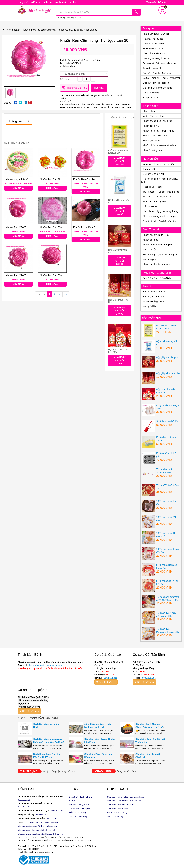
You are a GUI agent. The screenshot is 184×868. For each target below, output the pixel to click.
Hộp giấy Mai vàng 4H (118, 251)
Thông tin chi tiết (19, 121)
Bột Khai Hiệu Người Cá (118, 201)
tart (68, 18)
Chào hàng (103, 771)
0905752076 (52, 818)
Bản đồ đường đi (106, 682)
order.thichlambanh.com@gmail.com (42, 822)
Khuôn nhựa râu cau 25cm (22, 179)
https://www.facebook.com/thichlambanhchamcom (40, 834)
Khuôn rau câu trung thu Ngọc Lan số (62, 275)
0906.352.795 (149, 678)
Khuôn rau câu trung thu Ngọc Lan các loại (66, 227)
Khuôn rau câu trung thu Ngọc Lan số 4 (30, 275)
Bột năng (61, 18)
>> (66, 294)
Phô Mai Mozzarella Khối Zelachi (118, 152)
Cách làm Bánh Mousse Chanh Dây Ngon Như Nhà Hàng (149, 727)
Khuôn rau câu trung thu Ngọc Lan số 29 (30, 227)
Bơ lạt (74, 18)
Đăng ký (162, 2)
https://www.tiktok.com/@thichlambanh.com (38, 826)
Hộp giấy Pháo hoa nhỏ (118, 301)
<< (38, 294)
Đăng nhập (151, 2)
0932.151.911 (111, 678)
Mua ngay (99, 88)
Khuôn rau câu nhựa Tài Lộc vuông (60, 179)
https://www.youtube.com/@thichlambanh (37, 830)
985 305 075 (58, 811)
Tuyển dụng (29, 771)
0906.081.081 (43, 814)
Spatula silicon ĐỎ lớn (167, 421)
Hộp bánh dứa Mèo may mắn (118, 351)
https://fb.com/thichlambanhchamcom (47, 665)
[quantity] (86, 79)
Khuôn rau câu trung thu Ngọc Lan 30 (96, 179)
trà (80, 18)
